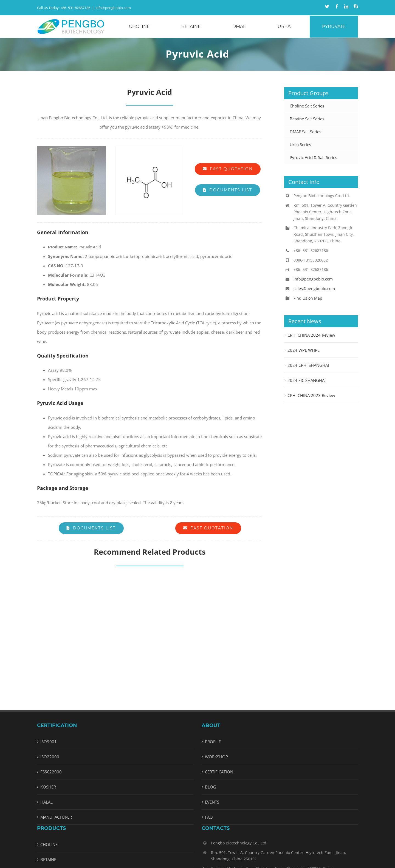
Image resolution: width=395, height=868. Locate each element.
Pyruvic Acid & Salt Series (313, 157)
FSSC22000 (51, 772)
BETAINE (48, 860)
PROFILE (213, 742)
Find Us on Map (308, 298)
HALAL (46, 802)
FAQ (209, 817)
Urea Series (300, 144)
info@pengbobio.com (113, 8)
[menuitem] (143, 27)
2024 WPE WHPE (304, 350)
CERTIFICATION (219, 772)
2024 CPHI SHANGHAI (308, 365)
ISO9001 (49, 742)
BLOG (211, 787)
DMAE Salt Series (305, 132)
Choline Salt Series (307, 106)
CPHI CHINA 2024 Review (311, 335)
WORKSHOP (216, 757)
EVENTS (212, 802)
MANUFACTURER (56, 817)
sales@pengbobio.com (314, 289)
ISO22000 (50, 757)
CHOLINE (49, 844)
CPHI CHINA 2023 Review (311, 395)
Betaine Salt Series (307, 119)
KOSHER (48, 787)
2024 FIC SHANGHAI (307, 380)
